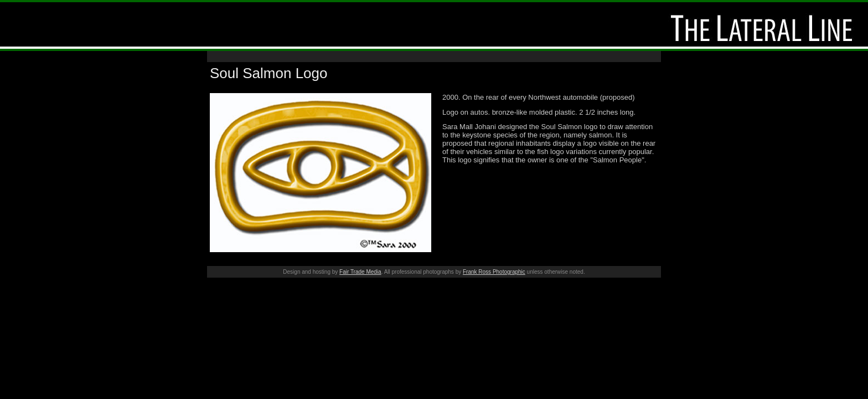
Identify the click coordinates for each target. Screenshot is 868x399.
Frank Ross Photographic (494, 272)
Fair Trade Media (360, 272)
